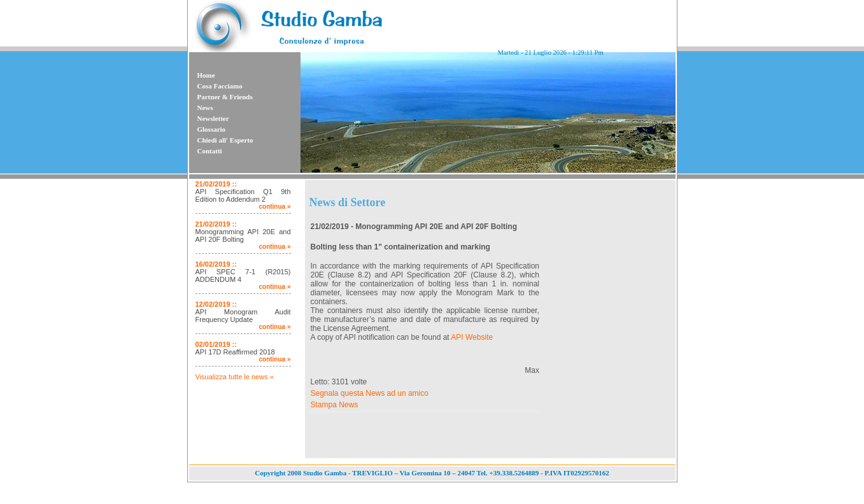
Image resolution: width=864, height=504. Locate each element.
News (205, 108)
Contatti (210, 151)
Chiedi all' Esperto (225, 140)
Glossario (212, 129)
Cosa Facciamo (220, 86)
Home (206, 75)
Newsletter (213, 118)
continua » (274, 206)
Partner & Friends (225, 97)
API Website (472, 337)
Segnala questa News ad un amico (370, 393)
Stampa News (335, 405)
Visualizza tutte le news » (235, 377)
